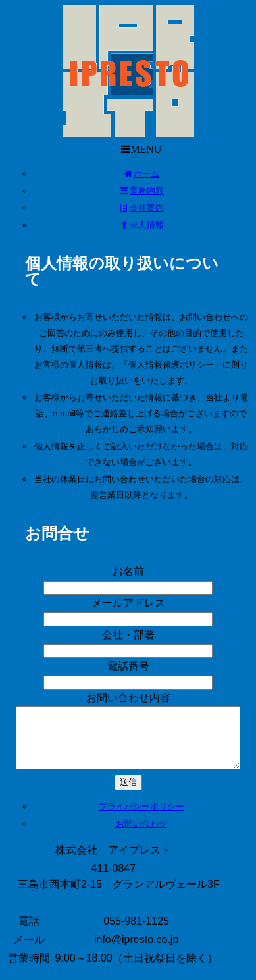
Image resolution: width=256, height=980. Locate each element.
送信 (128, 794)
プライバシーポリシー (141, 818)
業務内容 (141, 191)
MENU (133, 149)
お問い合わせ (141, 835)
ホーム (141, 174)
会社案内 (141, 208)
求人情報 (141, 225)
